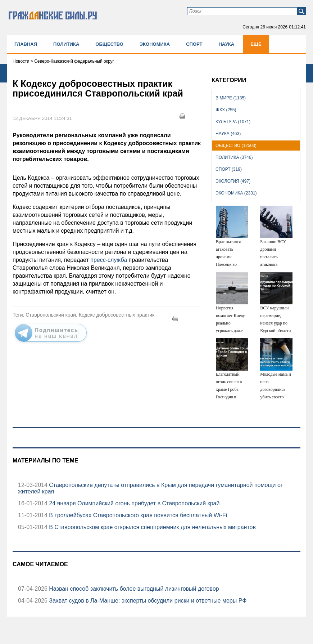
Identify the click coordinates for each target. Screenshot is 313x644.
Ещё (256, 44)
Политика (66, 44)
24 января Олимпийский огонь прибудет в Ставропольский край (134, 503)
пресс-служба (109, 260)
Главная (26, 44)
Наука (226, 44)
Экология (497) (233, 181)
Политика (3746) (234, 157)
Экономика (155, 44)
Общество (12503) (236, 146)
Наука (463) (228, 134)
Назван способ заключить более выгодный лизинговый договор (133, 589)
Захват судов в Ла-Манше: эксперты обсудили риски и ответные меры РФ (147, 601)
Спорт (194, 44)
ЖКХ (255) (226, 110)
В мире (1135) (231, 98)
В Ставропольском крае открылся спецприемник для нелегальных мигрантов (152, 527)
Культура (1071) (233, 122)
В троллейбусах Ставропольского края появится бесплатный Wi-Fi (137, 515)
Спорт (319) (229, 169)
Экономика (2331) (236, 193)
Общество (109, 44)
